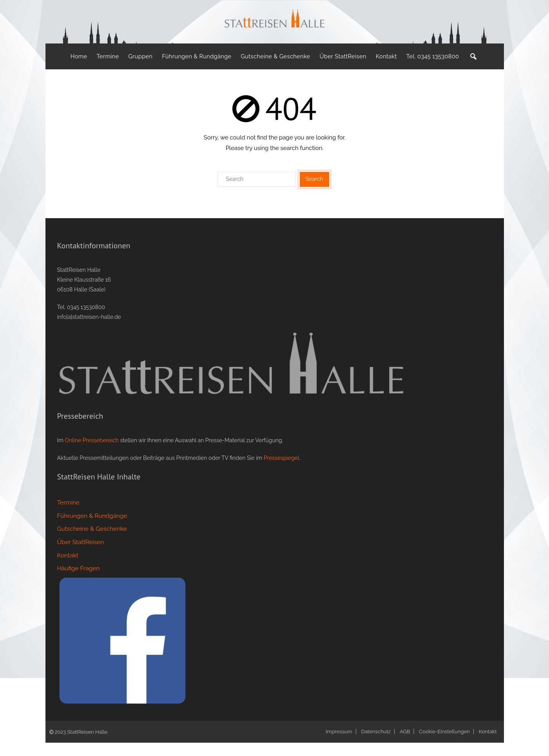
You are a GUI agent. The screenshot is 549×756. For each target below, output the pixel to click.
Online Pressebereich (91, 454)
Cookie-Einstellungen (444, 745)
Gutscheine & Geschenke (92, 542)
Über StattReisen (81, 555)
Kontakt (68, 569)
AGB (405, 745)
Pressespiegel (282, 471)
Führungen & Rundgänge (92, 529)
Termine (69, 516)
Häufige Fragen (79, 582)
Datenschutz (376, 745)
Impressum (339, 745)
